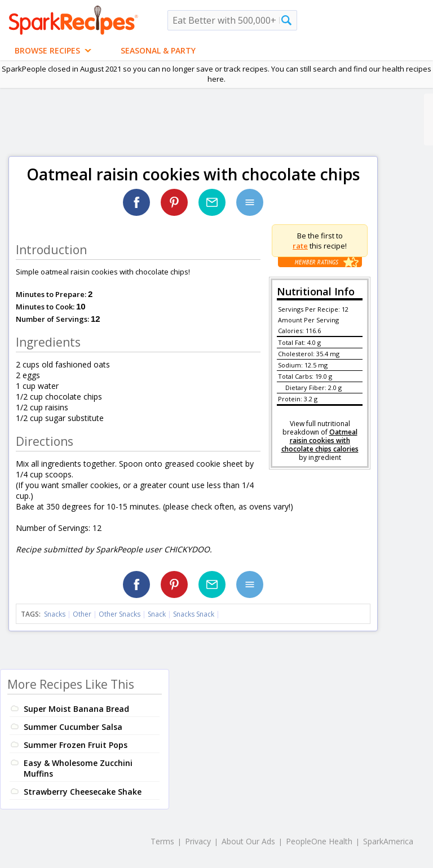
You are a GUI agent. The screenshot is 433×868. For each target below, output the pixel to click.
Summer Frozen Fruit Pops (76, 745)
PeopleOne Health (319, 841)
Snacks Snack (194, 614)
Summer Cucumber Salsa (73, 727)
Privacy (198, 841)
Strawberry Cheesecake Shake (83, 792)
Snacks (55, 614)
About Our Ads (248, 841)
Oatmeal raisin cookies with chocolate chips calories (320, 440)
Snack (157, 614)
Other (82, 614)
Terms (162, 841)
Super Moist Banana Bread (76, 709)
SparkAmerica (388, 841)
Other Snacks (120, 614)
